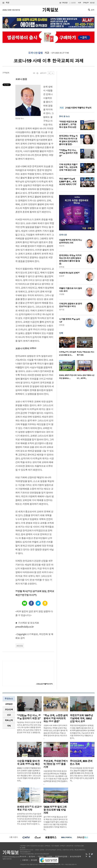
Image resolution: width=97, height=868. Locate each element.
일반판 (73, 3)
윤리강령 (34, 860)
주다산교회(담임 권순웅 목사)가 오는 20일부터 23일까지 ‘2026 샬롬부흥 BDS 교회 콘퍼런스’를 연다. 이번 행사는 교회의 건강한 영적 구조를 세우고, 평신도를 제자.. (82, 774)
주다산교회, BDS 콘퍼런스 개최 (81, 763)
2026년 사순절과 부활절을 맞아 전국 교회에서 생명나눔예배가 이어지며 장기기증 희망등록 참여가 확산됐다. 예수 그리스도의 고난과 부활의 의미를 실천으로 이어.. (29, 774)
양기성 (62, 310)
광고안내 (32, 856)
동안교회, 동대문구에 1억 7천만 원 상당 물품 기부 (55, 764)
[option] (68, 347)
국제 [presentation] (9, 726)
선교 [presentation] (9, 715)
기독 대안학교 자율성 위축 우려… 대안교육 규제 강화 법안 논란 (68, 167)
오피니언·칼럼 (35, 53)
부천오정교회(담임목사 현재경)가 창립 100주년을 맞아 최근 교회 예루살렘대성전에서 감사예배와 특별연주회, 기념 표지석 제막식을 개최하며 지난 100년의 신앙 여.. (82, 732)
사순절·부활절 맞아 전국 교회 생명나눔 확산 (28, 763)
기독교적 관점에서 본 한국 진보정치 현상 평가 (71, 305)
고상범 (62, 294)
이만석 (62, 246)
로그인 (92, 3)
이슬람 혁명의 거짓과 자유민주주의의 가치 (71, 241)
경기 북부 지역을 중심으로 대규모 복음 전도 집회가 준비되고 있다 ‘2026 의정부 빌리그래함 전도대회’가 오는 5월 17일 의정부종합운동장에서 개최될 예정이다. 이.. (56, 823)
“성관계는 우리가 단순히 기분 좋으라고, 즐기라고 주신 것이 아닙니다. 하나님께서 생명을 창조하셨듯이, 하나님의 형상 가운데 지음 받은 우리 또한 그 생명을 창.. (29, 727)
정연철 (20, 646)
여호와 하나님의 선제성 (69, 273)
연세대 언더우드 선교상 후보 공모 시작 (29, 808)
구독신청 (86, 3)
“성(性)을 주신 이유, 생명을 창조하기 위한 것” (68, 153)
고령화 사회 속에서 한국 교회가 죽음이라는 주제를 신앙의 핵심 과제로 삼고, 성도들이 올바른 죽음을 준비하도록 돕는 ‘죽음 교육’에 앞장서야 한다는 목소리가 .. (55, 732)
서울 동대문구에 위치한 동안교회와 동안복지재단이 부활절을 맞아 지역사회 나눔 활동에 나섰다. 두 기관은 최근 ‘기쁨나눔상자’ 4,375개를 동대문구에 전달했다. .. (56, 777)
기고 (47, 53)
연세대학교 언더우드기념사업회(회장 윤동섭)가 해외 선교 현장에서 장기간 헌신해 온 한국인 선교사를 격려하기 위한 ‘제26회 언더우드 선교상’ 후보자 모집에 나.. (29, 819)
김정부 (62, 276)
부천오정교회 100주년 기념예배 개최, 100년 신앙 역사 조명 (82, 718)
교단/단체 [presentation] (9, 709)
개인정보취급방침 (61, 856)
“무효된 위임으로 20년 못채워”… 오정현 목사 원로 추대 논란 (68, 124)
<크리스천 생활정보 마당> (44, 684)
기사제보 (49, 856)
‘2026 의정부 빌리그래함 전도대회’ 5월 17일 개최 (55, 810)
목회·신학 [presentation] (9, 720)
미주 (80, 3)
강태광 (62, 325)
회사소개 (23, 856)
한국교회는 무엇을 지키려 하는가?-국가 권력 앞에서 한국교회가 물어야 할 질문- (68, 140)
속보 (62, 108)
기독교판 (65, 3)
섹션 (6, 3)
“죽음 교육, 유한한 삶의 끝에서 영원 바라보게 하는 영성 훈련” (56, 718)
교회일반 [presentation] (9, 704)
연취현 (62, 267)
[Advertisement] (77, 87)
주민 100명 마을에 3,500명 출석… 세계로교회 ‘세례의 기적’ (68, 182)
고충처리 (25, 860)
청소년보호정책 (75, 856)
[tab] (9, 704)
